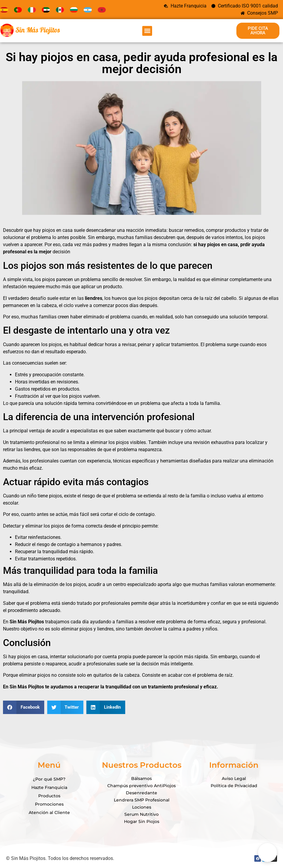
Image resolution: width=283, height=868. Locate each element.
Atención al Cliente (49, 813)
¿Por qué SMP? (49, 779)
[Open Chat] (267, 852)
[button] (147, 31)
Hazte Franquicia (49, 787)
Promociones (49, 804)
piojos (214, 245)
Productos (49, 796)
